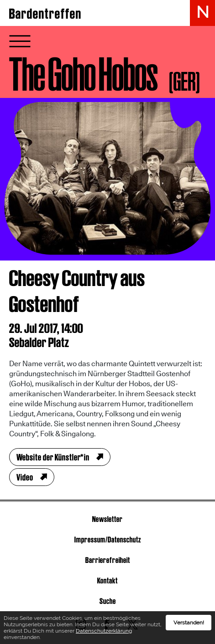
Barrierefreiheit (108, 560)
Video (25, 477)
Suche (108, 601)
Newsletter (107, 519)
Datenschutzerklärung (104, 631)
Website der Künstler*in (53, 457)
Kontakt (107, 580)
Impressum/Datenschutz (108, 539)
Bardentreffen (45, 14)
